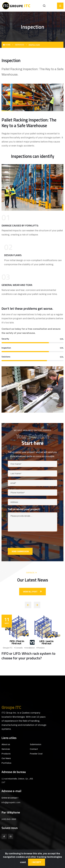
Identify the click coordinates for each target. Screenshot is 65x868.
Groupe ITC (8, 648)
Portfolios (6, 763)
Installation (30, 648)
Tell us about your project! (24, 509)
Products (6, 754)
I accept (37, 862)
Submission (36, 744)
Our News (6, 758)
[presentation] (27, 540)
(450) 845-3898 (9, 819)
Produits (41, 648)
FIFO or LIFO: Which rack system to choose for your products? (28, 656)
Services (20, 45)
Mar (7, 620)
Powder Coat (36, 754)
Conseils (19, 648)
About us (6, 744)
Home (7, 45)
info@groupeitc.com (11, 802)
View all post (32, 592)
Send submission (20, 551)
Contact (34, 749)
